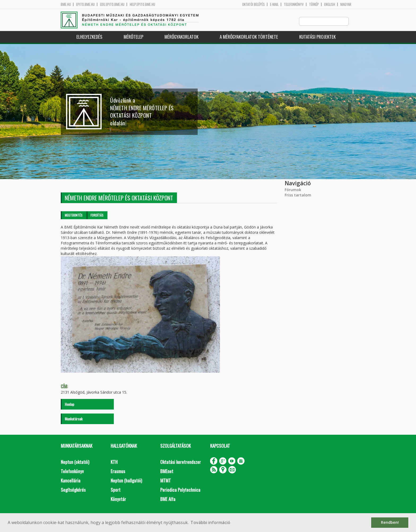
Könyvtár (118, 499)
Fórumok (293, 190)
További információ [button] (210, 522)
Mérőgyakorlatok (181, 37)
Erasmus (118, 471)
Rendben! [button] (390, 522)
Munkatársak (74, 419)
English (330, 4)
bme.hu (66, 4)
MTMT (166, 481)
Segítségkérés (73, 490)
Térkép (314, 4)
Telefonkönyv (294, 4)
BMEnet (167, 471)
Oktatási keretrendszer (181, 462)
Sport (116, 490)
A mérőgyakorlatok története (249, 37)
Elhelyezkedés (89, 37)
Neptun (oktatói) (75, 462)
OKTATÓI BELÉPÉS (254, 4)
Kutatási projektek (317, 37)
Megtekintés (74, 215)
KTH (114, 462)
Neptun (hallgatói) (126, 481)
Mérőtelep (133, 37)
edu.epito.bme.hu (112, 4)
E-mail (274, 4)
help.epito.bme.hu (142, 4)
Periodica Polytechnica (180, 490)
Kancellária (71, 481)
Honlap (70, 404)
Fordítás (97, 215)
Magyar (346, 4)
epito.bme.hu (85, 4)
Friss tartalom (298, 195)
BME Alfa (168, 499)
